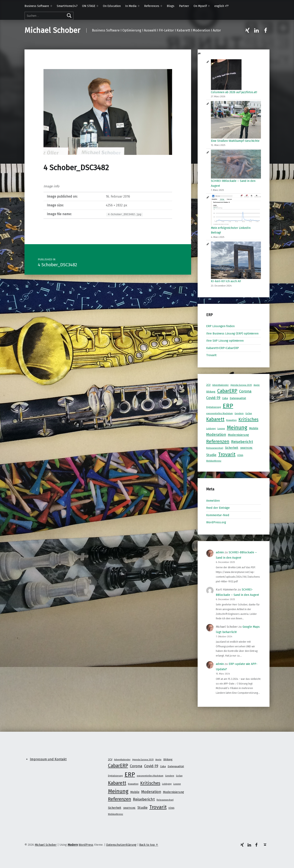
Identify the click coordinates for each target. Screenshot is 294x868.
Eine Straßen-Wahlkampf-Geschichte (235, 141)
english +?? (222, 6)
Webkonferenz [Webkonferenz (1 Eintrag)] (214, 461)
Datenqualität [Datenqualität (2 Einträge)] (238, 398)
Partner (184, 6)
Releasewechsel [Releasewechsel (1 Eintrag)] (215, 448)
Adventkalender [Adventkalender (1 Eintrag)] (220, 385)
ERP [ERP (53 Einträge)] (228, 406)
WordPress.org (216, 522)
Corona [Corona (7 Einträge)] (245, 391)
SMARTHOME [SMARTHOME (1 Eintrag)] (246, 448)
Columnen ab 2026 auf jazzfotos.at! (234, 92)
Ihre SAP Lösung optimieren (225, 341)
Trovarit (211, 355)
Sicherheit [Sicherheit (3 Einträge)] (232, 448)
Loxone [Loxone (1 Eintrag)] (221, 429)
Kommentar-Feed (218, 515)
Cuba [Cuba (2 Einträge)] (225, 398)
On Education (112, 6)
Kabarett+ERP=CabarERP (223, 348)
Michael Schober (52, 30)
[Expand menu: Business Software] (51, 6)
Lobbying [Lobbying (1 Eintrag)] (211, 429)
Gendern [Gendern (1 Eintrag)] (239, 413)
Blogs (171, 6)
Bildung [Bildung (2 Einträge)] (211, 392)
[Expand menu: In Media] (139, 6)
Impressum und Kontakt (48, 759)
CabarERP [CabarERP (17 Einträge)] (227, 391)
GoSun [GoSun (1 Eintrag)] (249, 413)
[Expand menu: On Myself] (209, 6)
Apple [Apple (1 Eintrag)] (257, 385)
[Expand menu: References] (161, 6)
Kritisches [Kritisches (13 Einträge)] (248, 419)
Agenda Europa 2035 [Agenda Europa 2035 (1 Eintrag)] (241, 385)
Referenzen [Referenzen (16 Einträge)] (218, 441)
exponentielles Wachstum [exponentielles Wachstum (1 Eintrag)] (219, 413)
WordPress (86, 845)
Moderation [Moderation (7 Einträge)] (216, 435)
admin (220, 552)
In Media (131, 6)
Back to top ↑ (149, 845)
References (152, 6)
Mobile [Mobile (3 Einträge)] (254, 428)
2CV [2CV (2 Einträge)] (208, 385)
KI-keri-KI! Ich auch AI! (226, 281)
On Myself (200, 6)
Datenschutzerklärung (121, 845)
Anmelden (213, 501)
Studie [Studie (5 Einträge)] (211, 455)
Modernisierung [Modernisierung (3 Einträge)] (238, 435)
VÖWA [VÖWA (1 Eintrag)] (240, 455)
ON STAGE (89, 6)
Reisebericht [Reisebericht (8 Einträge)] (242, 442)
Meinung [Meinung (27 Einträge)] (237, 428)
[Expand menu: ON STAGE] (97, 6)
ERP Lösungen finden (220, 326)
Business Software (37, 6)
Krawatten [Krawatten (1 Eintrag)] (231, 420)
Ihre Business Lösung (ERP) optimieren (232, 333)
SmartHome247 (67, 6)
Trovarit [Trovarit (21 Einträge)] (227, 454)
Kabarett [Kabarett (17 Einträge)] (215, 419)
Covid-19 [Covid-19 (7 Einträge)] (213, 398)
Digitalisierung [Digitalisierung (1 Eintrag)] (214, 407)
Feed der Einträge (218, 508)
